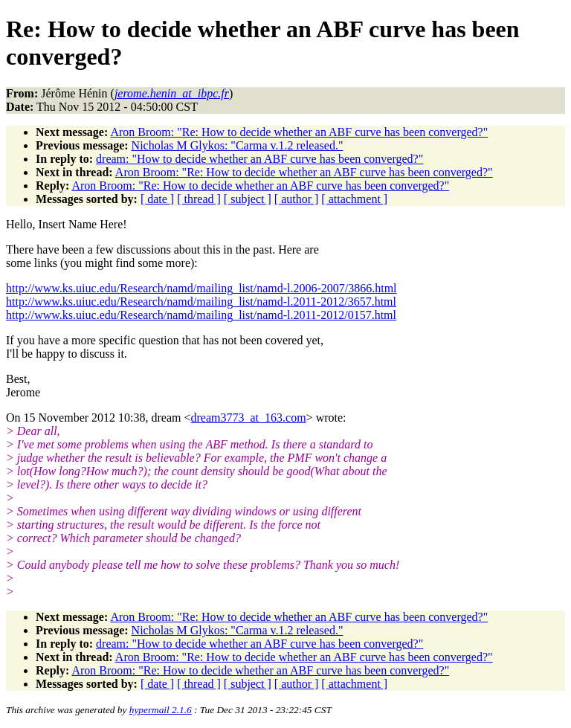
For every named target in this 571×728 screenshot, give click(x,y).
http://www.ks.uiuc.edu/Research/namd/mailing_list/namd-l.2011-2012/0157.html (201, 315)
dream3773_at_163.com (249, 418)
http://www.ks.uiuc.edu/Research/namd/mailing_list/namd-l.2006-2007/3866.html (201, 288)
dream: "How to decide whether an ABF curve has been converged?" (259, 159)
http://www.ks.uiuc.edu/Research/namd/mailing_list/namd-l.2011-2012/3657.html (201, 302)
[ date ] (157, 199)
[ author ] (297, 199)
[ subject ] (248, 199)
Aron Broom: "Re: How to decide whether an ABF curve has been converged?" (299, 132)
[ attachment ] (354, 199)
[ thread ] (199, 199)
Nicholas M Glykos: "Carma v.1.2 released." (238, 145)
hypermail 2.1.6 (161, 710)
